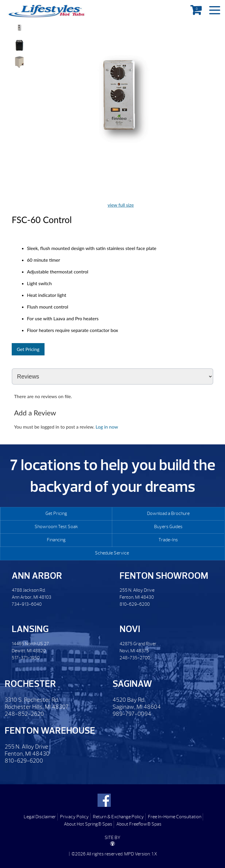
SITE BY (112, 840)
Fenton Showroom (164, 576)
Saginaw (132, 684)
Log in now (107, 427)
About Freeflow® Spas (139, 824)
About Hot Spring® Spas (88, 824)
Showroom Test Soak (56, 527)
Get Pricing (28, 349)
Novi (130, 629)
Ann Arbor (37, 576)
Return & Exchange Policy (118, 817)
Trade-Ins (168, 540)
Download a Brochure (168, 513)
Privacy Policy (74, 817)
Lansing (30, 629)
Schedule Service (112, 553)
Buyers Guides (168, 527)
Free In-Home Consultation (175, 817)
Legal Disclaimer (40, 817)
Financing (56, 540)
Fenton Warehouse (50, 731)
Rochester (30, 684)
